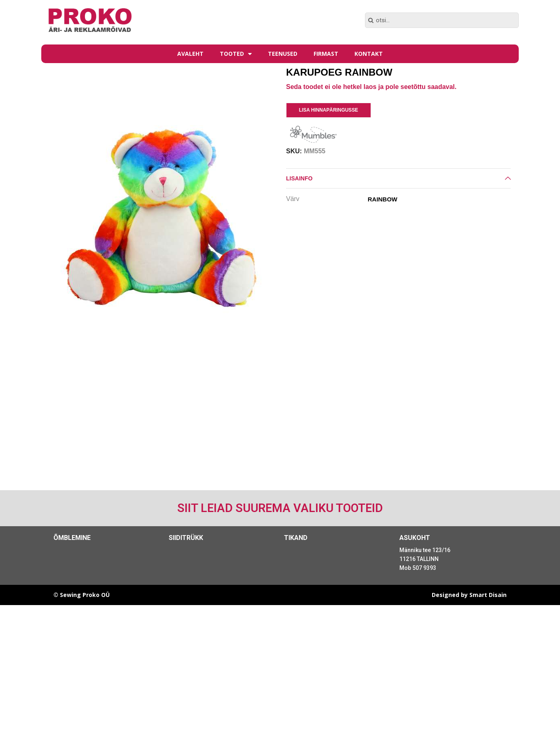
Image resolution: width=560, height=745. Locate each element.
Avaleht (190, 54)
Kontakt (369, 54)
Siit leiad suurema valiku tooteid (280, 508)
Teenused (283, 54)
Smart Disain (488, 595)
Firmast (326, 54)
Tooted (236, 54)
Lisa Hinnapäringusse (329, 110)
